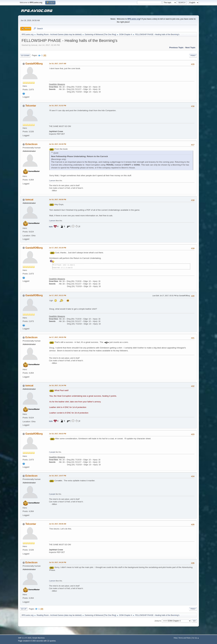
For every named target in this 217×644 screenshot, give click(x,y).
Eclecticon (31, 144)
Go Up (24, 609)
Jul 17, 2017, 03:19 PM (57, 248)
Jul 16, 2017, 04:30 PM (57, 144)
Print (193, 56)
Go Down (25, 56)
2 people (52, 452)
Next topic (190, 48)
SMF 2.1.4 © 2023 (25, 638)
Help (175, 638)
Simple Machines (38, 638)
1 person (52, 181)
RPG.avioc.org (134, 19)
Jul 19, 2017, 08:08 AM (57, 524)
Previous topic (176, 48)
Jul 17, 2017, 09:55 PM (57, 337)
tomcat (29, 200)
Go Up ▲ (196, 638)
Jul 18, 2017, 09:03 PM (57, 434)
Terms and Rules (185, 638)
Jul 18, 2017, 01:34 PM (57, 385)
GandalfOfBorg (34, 64)
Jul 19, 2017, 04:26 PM (57, 562)
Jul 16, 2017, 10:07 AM (57, 64)
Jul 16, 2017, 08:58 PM (57, 200)
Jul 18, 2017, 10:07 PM (57, 476)
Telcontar (31, 106)
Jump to (158, 621)
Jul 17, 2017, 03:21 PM (57, 295)
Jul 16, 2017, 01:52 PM (57, 106)
